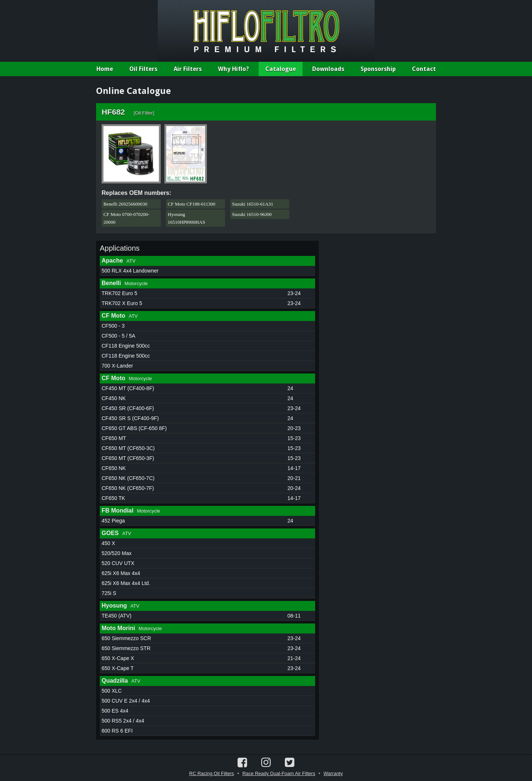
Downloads (328, 69)
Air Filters (188, 69)
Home (105, 69)
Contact (424, 69)
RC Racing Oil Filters (212, 773)
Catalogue (281, 69)
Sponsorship (378, 69)
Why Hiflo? (233, 69)
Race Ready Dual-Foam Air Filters (279, 773)
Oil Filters (143, 69)
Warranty (333, 773)
